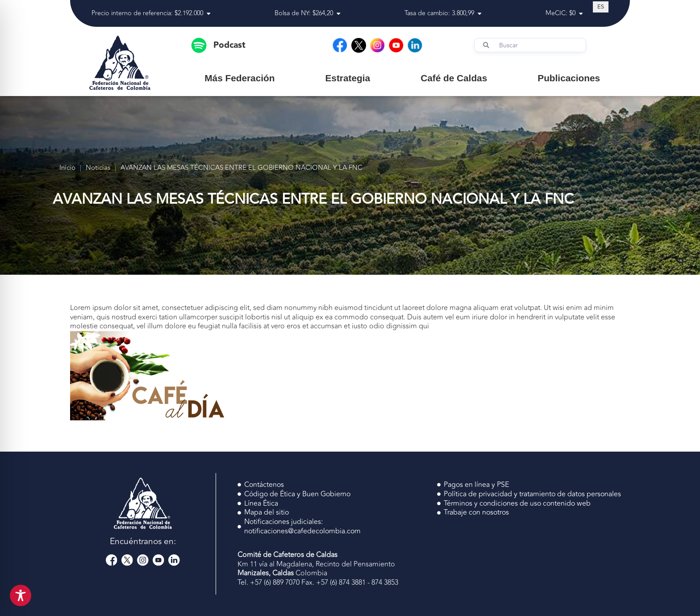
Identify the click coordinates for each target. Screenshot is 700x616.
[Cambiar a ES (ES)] (601, 7)
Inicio (67, 168)
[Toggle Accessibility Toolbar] (21, 595)
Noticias (98, 168)
